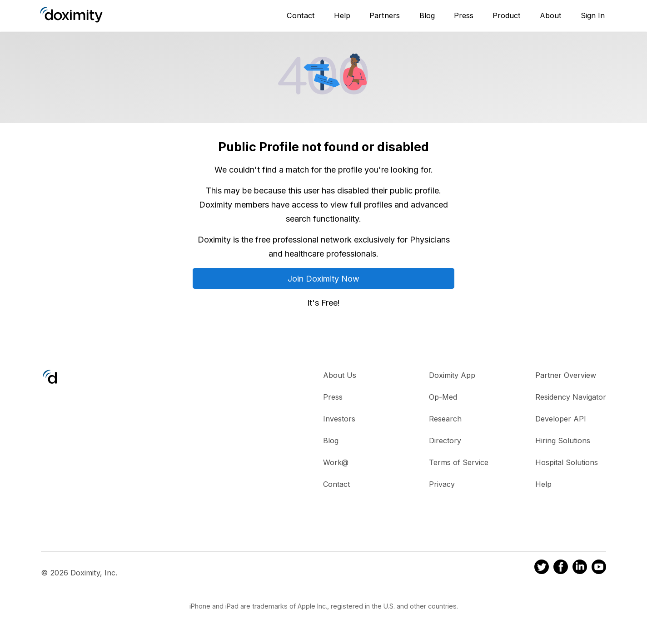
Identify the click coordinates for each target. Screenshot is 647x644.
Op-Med (443, 397)
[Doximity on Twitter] (542, 568)
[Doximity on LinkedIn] (580, 568)
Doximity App (452, 375)
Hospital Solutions (567, 462)
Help (342, 15)
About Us (340, 375)
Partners (385, 15)
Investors (339, 419)
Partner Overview (566, 375)
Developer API (561, 419)
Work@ (336, 462)
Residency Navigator (571, 397)
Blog (427, 15)
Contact (301, 15)
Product (507, 15)
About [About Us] (551, 15)
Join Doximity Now (323, 279)
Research (445, 419)
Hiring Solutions (563, 441)
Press (464, 15)
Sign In (593, 15)
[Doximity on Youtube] (599, 568)
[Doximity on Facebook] (561, 568)
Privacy (442, 484)
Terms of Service (459, 462)
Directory (445, 441)
